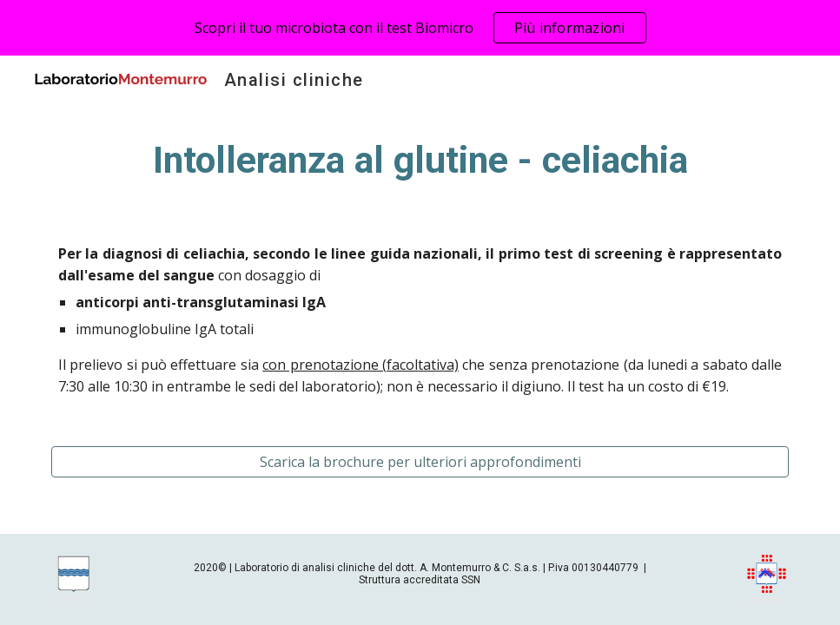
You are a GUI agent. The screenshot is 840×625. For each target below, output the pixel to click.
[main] (420, 160)
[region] (420, 28)
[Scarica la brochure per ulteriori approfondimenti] (420, 462)
